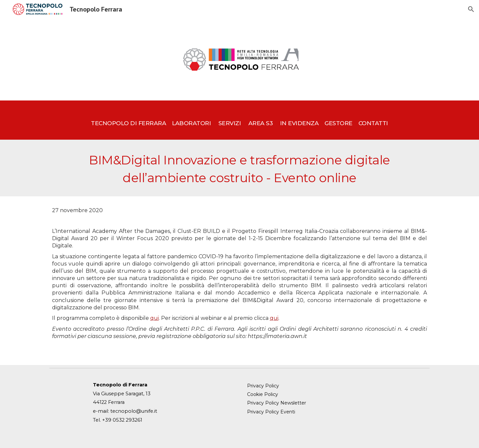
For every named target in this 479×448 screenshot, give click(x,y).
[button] (471, 9)
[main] (239, 120)
